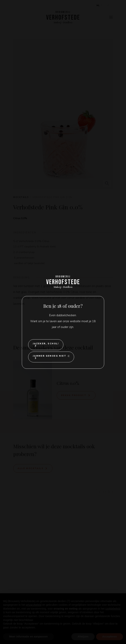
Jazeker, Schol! (46, 344)
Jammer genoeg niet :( (51, 356)
